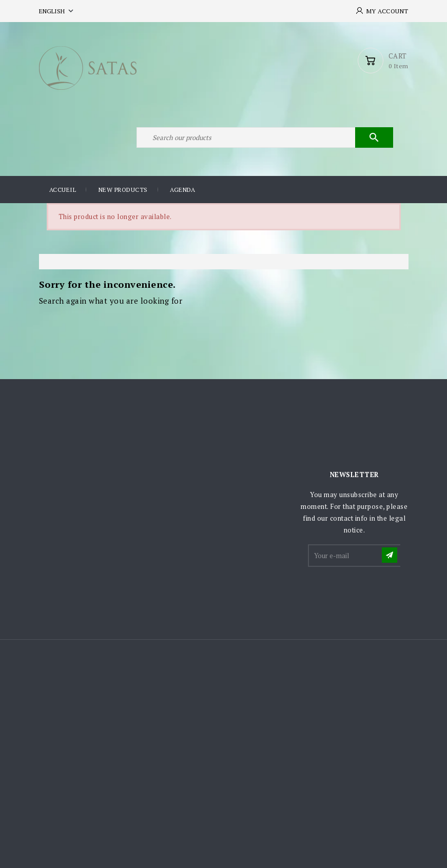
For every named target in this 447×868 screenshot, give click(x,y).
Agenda (182, 190)
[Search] (265, 137)
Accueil (63, 190)
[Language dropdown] (57, 11)
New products (123, 190)
